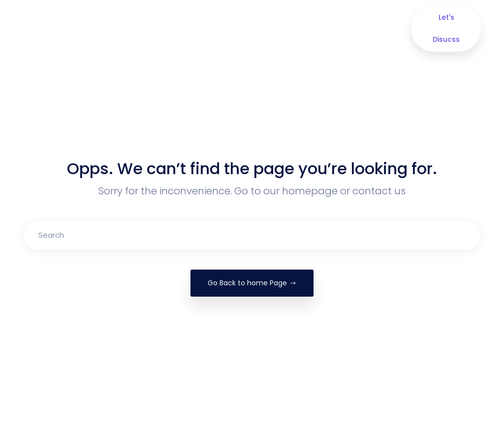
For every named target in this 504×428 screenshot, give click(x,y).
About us (148, 29)
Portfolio (260, 29)
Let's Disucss (446, 28)
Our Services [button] (202, 29)
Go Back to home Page (252, 283)
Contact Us (350, 29)
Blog (305, 23)
